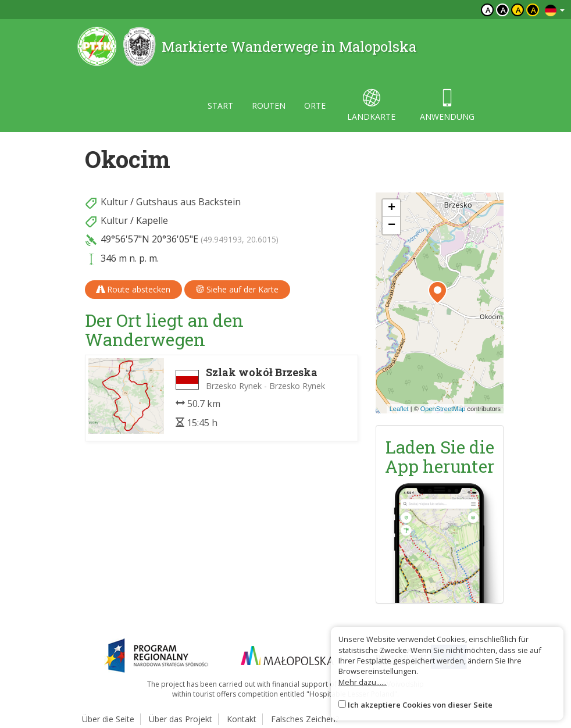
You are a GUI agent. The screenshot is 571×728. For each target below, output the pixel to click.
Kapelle (152, 220)
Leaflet (399, 409)
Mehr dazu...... (363, 682)
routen (269, 106)
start (220, 106)
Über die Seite (108, 719)
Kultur (114, 202)
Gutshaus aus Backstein (188, 202)
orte (315, 106)
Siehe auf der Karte (237, 289)
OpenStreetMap (443, 409)
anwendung (447, 106)
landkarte (371, 106)
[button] (438, 292)
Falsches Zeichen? (305, 719)
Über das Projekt (181, 719)
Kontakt (242, 719)
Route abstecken (133, 289)
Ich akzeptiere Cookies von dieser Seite (420, 705)
